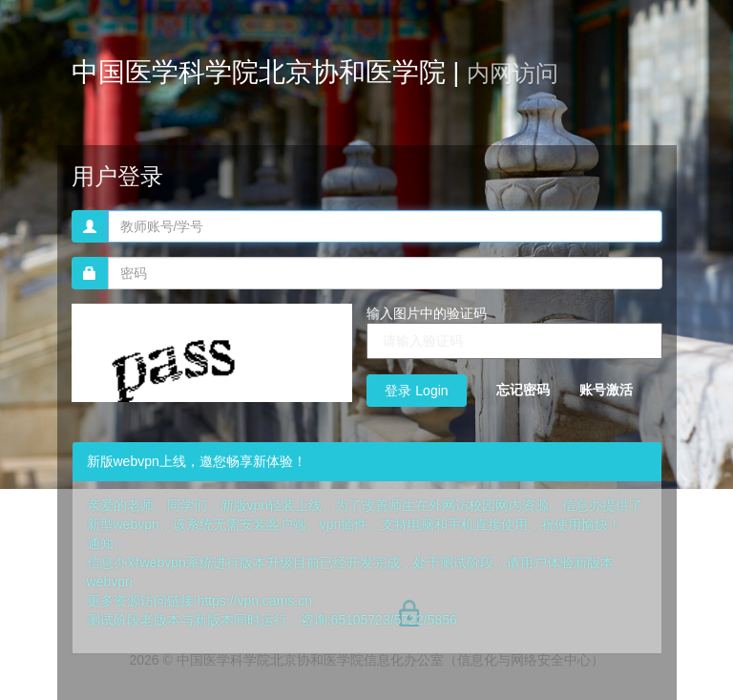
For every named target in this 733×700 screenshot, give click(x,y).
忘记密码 (523, 390)
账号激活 (606, 390)
